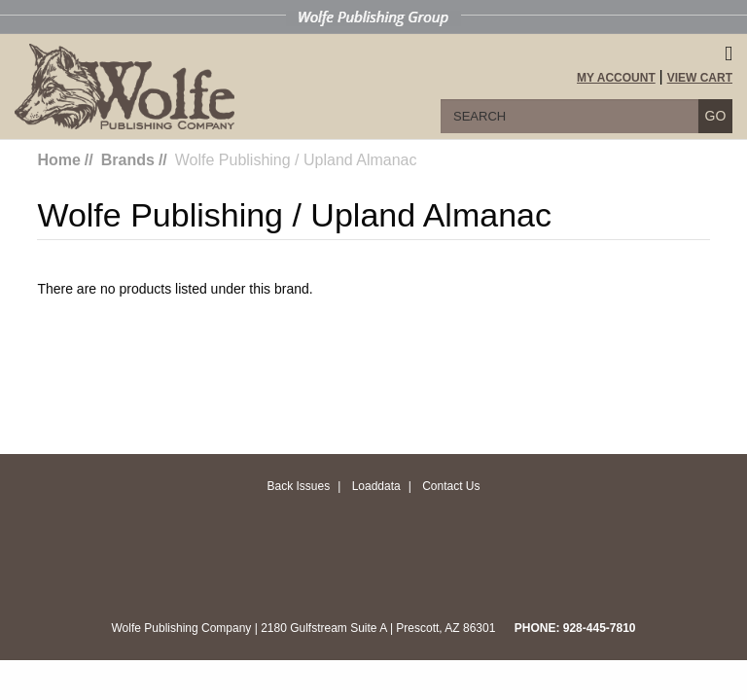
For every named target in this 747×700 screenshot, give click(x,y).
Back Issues (298, 486)
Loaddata (376, 486)
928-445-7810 (600, 628)
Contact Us (451, 486)
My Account (616, 78)
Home (58, 160)
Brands (128, 160)
